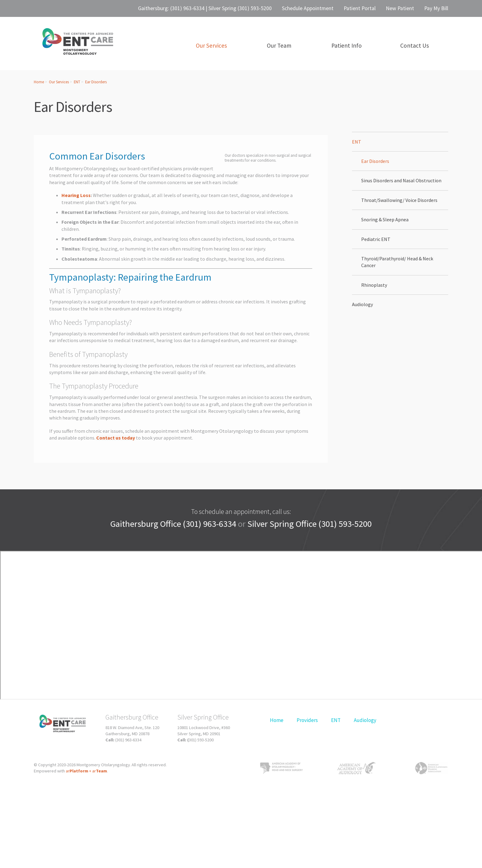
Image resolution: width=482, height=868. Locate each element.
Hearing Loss (76, 195)
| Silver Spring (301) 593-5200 (238, 8)
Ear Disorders (96, 82)
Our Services (59, 82)
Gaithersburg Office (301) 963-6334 (173, 524)
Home (39, 82)
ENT (77, 82)
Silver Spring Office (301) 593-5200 (310, 524)
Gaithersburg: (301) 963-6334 (171, 8)
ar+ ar (86, 771)
